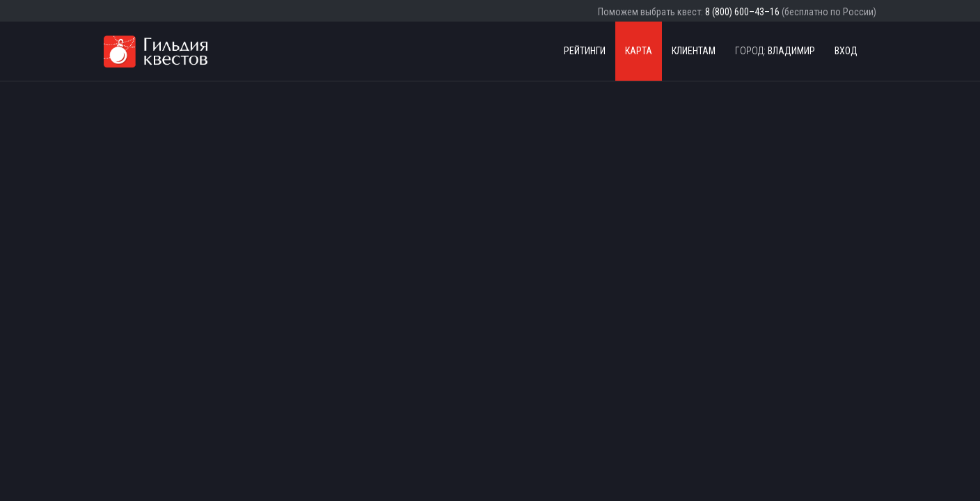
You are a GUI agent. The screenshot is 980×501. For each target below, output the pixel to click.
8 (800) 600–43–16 (742, 12)
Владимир (775, 51)
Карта (639, 51)
